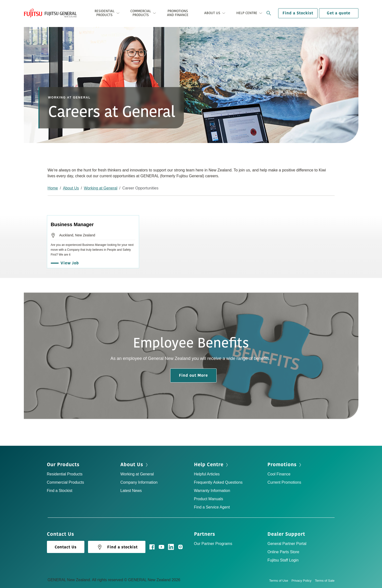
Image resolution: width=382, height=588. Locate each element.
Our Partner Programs (213, 544)
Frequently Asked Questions (218, 482)
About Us (71, 188)
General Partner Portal (287, 544)
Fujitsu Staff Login (283, 560)
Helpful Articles (207, 474)
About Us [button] (212, 13)
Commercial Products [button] (141, 13)
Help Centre (209, 465)
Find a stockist (117, 547)
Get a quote (339, 13)
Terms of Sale (325, 581)
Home (53, 188)
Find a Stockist (298, 13)
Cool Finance (279, 474)
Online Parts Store (283, 552)
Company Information (139, 482)
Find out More (193, 375)
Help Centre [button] (247, 13)
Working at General (101, 188)
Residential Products (65, 474)
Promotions (282, 465)
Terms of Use (280, 581)
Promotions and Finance (178, 13)
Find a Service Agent (212, 507)
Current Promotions (284, 482)
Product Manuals (209, 499)
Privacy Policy (303, 581)
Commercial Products (66, 482)
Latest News (131, 491)
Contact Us (66, 547)
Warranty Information (212, 491)
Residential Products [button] (105, 13)
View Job (68, 263)
